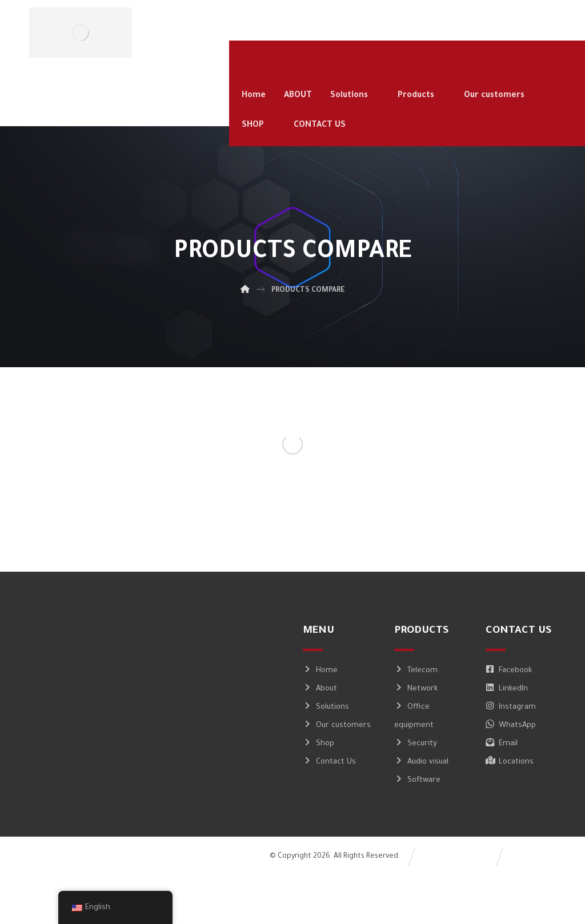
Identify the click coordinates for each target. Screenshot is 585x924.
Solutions (326, 707)
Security (416, 744)
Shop (318, 744)
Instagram (511, 707)
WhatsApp (511, 726)
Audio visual (421, 762)
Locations (510, 762)
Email (502, 744)
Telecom (416, 671)
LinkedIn (507, 689)
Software (417, 780)
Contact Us (329, 762)
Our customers (337, 726)
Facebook (509, 671)
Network (416, 689)
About (320, 689)
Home (320, 671)
